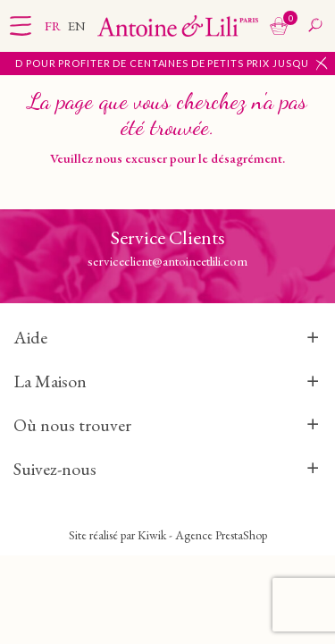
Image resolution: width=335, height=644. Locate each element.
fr (54, 25)
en (77, 25)
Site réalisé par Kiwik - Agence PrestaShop (168, 535)
